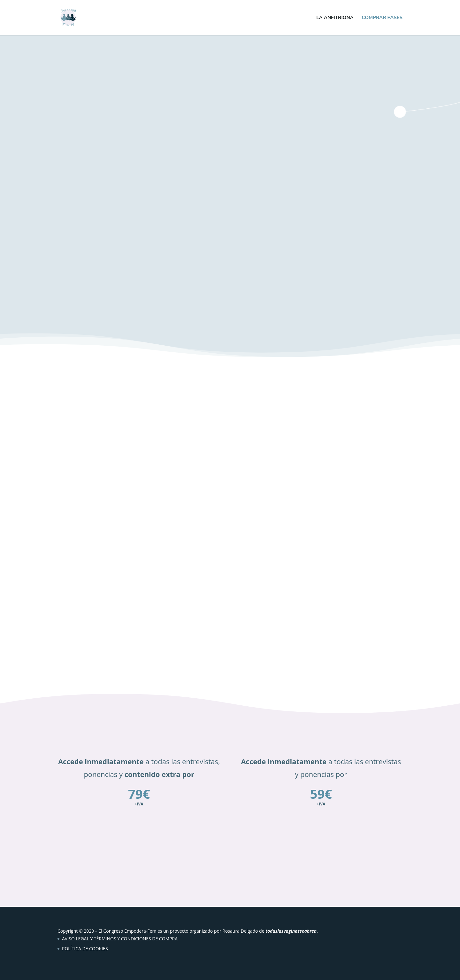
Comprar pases (382, 18)
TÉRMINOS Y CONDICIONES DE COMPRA (136, 939)
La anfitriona (335, 18)
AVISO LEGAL (76, 939)
